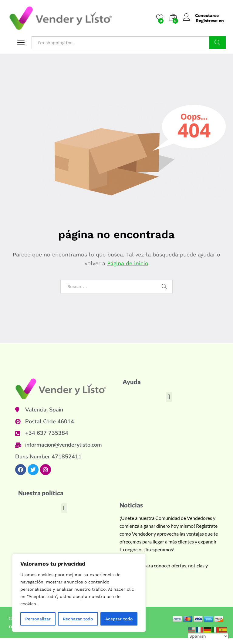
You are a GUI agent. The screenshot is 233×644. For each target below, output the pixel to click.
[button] (169, 397)
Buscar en (217, 43)
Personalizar (38, 619)
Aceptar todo (119, 619)
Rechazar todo (78, 619)
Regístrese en (210, 21)
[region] (79, 593)
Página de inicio (128, 263)
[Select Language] (208, 636)
